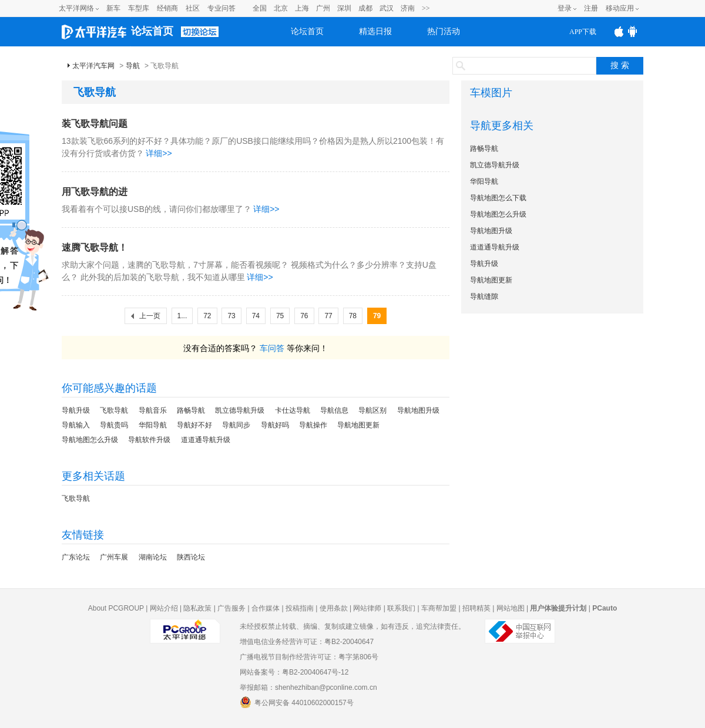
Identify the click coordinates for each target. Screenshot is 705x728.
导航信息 (334, 410)
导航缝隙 (484, 296)
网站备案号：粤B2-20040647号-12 (294, 672)
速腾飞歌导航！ (95, 247)
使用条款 (334, 608)
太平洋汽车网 (93, 66)
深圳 (344, 8)
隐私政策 (197, 608)
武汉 (387, 8)
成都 (365, 8)
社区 (193, 8)
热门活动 (444, 31)
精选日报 (375, 31)
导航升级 (76, 410)
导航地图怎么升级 (90, 440)
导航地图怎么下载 (498, 198)
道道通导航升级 (206, 440)
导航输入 (76, 425)
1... (182, 316)
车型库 (139, 8)
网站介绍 (164, 608)
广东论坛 (76, 557)
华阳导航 (153, 425)
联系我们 (401, 608)
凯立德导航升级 (240, 410)
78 (353, 316)
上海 (302, 8)
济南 (408, 8)
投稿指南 (300, 608)
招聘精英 (476, 608)
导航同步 (236, 425)
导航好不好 (194, 425)
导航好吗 (275, 425)
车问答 (272, 348)
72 (207, 316)
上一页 (150, 316)
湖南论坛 (153, 557)
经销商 (167, 8)
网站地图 (511, 608)
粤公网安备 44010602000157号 (297, 702)
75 (280, 316)
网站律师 (367, 608)
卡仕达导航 (293, 410)
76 (304, 316)
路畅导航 (191, 410)
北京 (281, 8)
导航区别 (372, 410)
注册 (591, 8)
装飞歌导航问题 (95, 124)
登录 (565, 8)
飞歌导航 (114, 410)
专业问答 (221, 8)
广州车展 (114, 557)
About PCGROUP (116, 608)
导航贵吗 (114, 425)
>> (426, 8)
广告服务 (231, 608)
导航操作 (313, 425)
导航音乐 (153, 410)
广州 (323, 8)
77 (328, 316)
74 (256, 316)
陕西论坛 (191, 557)
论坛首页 (152, 31)
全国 (260, 8)
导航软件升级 (149, 440)
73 (231, 316)
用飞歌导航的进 (95, 192)
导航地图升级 (418, 410)
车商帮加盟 (439, 608)
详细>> (159, 153)
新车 (113, 8)
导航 (133, 66)
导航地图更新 (358, 425)
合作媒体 (266, 608)
